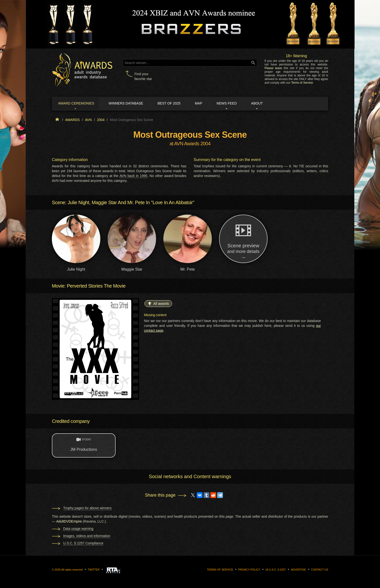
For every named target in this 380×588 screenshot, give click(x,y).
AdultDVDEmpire (69, 522)
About (271, 104)
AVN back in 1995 (133, 177)
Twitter (94, 570)
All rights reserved (72, 570)
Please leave (273, 68)
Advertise (298, 570)
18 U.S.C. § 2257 (276, 570)
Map (208, 104)
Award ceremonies (78, 104)
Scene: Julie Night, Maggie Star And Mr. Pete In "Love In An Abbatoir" (123, 203)
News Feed (238, 104)
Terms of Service (302, 83)
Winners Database (131, 104)
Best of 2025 (176, 104)
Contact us (320, 570)
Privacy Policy (249, 570)
